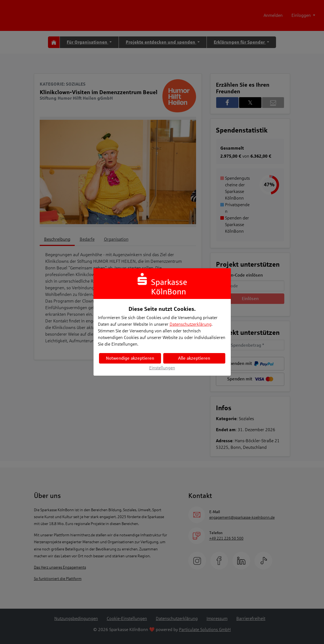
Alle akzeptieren (194, 358)
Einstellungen (162, 368)
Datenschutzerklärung (191, 324)
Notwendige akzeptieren (130, 358)
